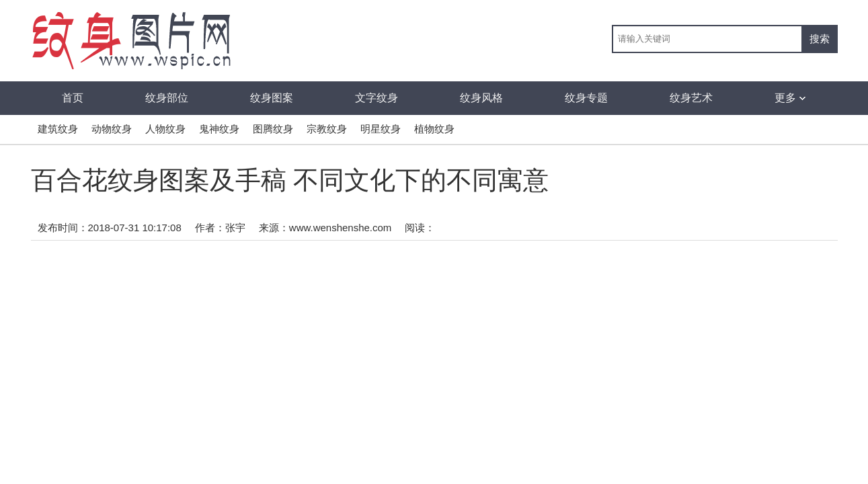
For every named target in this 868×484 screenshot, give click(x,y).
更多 (790, 98)
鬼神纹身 (219, 129)
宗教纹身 (327, 129)
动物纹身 (112, 129)
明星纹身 (381, 129)
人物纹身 (165, 129)
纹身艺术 (691, 98)
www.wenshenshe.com (341, 228)
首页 (73, 98)
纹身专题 (586, 98)
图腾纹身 (273, 129)
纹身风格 (481, 98)
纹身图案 (272, 98)
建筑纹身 (58, 129)
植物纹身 (434, 129)
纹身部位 (167, 98)
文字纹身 (377, 98)
